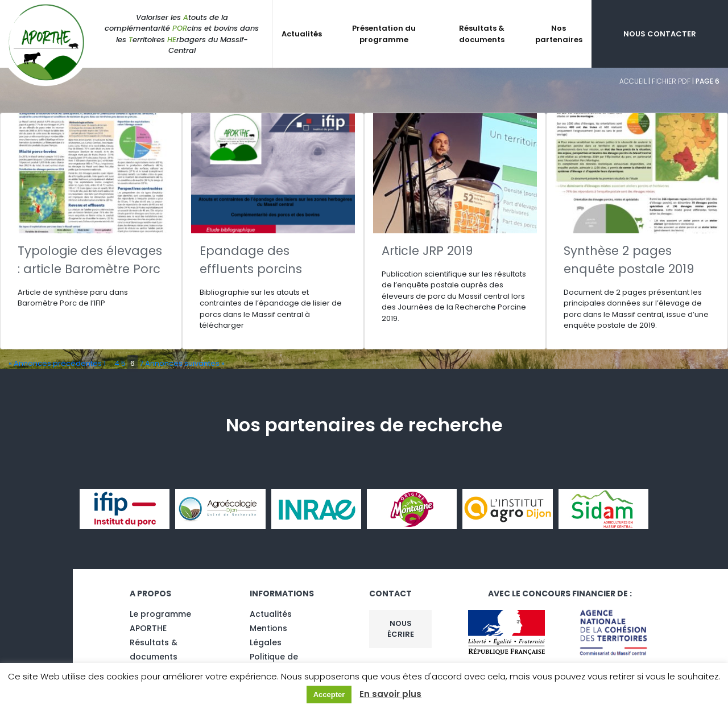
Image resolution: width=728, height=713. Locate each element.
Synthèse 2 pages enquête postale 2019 (629, 260)
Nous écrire (401, 629)
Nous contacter (660, 34)
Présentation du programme (384, 34)
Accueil (633, 81)
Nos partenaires (559, 34)
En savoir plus (390, 694)
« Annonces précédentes (55, 363)
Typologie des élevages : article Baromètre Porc (90, 260)
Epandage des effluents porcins (251, 260)
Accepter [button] (329, 695)
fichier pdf (671, 81)
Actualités (302, 34)
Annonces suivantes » (185, 363)
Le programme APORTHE (160, 621)
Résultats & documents (482, 34)
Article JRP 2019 (427, 251)
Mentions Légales (268, 635)
